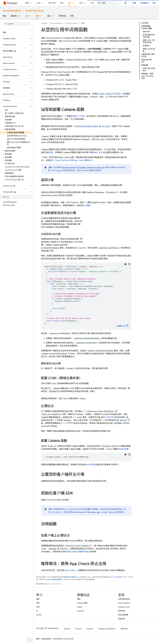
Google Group (124, 607)
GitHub (39, 615)
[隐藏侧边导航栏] (30, 640)
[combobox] (109, 3)
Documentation (12, 11)
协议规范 (110, 94)
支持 (93, 3)
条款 (38, 639)
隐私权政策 (46, 639)
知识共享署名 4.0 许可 (74, 577)
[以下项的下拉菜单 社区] (86, 3)
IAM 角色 (91, 465)
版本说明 (121, 611)
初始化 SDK (98, 152)
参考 (38, 603)
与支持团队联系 (124, 599)
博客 (134, 3)
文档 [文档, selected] (69, 3)
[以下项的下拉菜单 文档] (74, 3)
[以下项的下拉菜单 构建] (32, 3)
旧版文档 (121, 619)
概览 (5, 16)
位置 (88, 509)
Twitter (80, 607)
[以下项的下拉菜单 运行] (43, 3)
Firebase (44, 23)
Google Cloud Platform (107, 629)
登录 (154, 3)
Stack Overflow (124, 603)
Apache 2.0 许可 (113, 577)
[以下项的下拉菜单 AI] (31, 16)
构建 (27, 3)
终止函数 (86, 206)
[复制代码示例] (129, 264)
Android (67, 629)
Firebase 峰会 (82, 603)
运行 (39, 3)
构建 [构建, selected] (37, 16)
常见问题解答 (123, 615)
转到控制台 (144, 3)
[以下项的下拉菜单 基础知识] (21, 16)
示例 (72, 16)
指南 (38, 599)
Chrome (78, 629)
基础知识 (14, 16)
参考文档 (62, 16)
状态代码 (110, 417)
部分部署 (125, 449)
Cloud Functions (34, 11)
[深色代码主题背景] (126, 264)
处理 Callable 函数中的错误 (78, 552)
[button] (15, 39)
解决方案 (52, 3)
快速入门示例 (78, 116)
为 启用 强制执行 (72, 160)
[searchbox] (17, 24)
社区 (81, 3)
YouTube (80, 611)
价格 (62, 3)
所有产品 (124, 629)
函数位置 (49, 152)
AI (27, 16)
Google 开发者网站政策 (53, 579)
